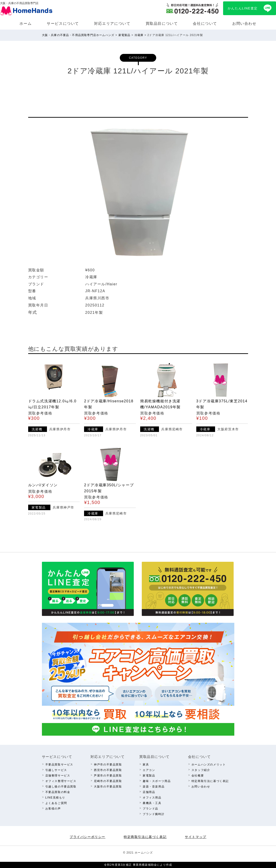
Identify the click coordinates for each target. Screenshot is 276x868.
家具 (146, 765)
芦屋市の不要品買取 (108, 776)
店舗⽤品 (149, 792)
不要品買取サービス (59, 765)
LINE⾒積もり (55, 798)
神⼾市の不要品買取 (108, 765)
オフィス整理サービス (61, 781)
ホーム (26, 24)
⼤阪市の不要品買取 (108, 787)
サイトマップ (196, 837)
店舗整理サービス (58, 776)
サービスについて (63, 24)
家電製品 (149, 776)
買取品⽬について (162, 24)
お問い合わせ (244, 24)
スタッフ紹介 (201, 770)
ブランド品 (150, 809)
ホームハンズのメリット (209, 765)
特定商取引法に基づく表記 (210, 781)
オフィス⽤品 (152, 798)
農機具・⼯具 (152, 803)
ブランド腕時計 (154, 814)
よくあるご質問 (56, 803)
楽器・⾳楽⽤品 (154, 787)
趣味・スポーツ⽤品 (157, 781)
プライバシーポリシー (87, 837)
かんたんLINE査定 (243, 8)
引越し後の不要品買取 (61, 787)
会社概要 (198, 776)
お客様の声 (53, 809)
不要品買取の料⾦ (58, 792)
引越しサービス (56, 770)
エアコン (149, 770)
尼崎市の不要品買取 (108, 781)
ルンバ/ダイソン (43, 485)
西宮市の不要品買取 (108, 770)
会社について (205, 24)
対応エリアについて (112, 24)
